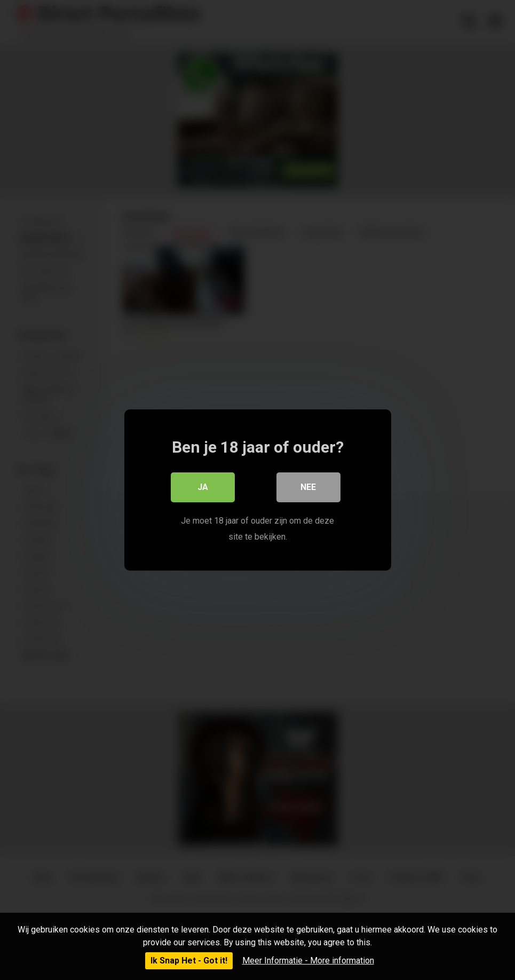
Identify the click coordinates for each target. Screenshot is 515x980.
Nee (308, 487)
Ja (203, 487)
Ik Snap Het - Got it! (189, 961)
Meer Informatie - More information (308, 961)
